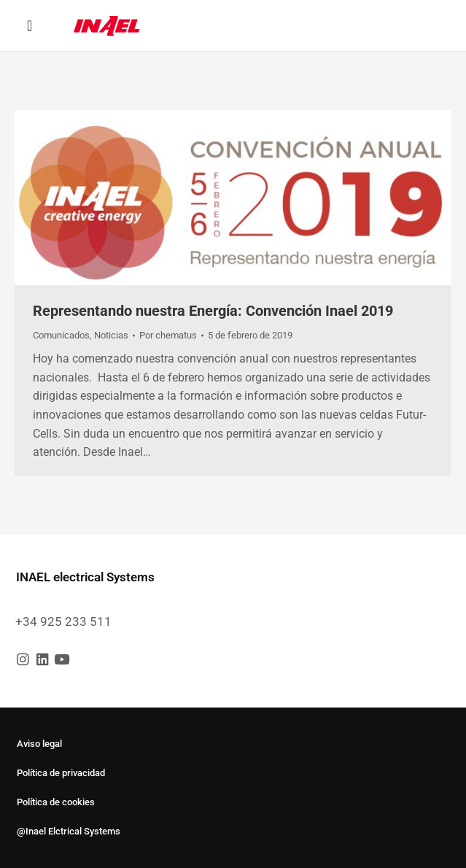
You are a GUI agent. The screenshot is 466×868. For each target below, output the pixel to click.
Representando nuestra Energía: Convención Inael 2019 (213, 311)
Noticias (111, 335)
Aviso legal (39, 744)
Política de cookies (56, 802)
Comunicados (61, 335)
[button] (30, 26)
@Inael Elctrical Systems (69, 831)
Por (168, 335)
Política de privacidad (61, 773)
